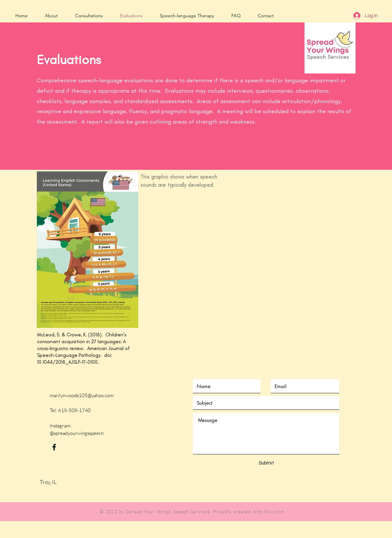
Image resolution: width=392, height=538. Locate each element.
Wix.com (274, 511)
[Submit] (266, 463)
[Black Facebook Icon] (54, 447)
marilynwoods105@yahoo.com (82, 395)
